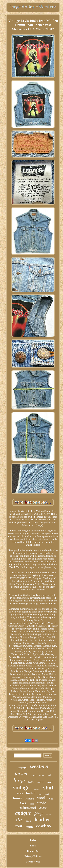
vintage (21, 787)
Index (33, 840)
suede (42, 803)
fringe (39, 814)
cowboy (44, 826)
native (41, 782)
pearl (40, 794)
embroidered (28, 808)
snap (33, 775)
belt (49, 775)
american (36, 790)
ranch (29, 827)
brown (18, 798)
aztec (42, 775)
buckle (31, 782)
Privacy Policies (33, 856)
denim (20, 793)
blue (51, 799)
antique (23, 813)
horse (49, 815)
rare (29, 820)
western (39, 766)
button (31, 793)
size (19, 820)
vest (32, 804)
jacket (21, 774)
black (23, 803)
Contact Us (33, 851)
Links (33, 846)
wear (50, 782)
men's (43, 808)
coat (19, 826)
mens (22, 767)
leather (43, 819)
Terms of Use (33, 862)
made (48, 794)
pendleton (30, 799)
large (19, 780)
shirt (48, 788)
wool (41, 798)
